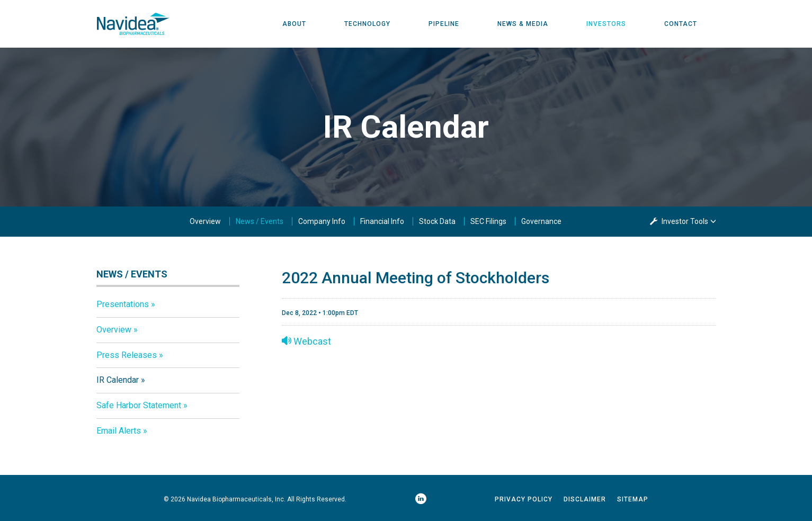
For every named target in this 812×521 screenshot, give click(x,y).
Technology (367, 24)
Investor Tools (686, 221)
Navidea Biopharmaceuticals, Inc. (236, 499)
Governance (541, 221)
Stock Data (437, 221)
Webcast (306, 341)
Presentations (123, 304)
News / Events (260, 221)
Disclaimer (585, 499)
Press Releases (127, 355)
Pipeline (444, 24)
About (294, 24)
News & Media (523, 24)
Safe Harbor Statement (139, 405)
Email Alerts (119, 431)
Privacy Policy (524, 499)
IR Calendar (118, 380)
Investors (606, 24)
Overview (205, 221)
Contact (681, 24)
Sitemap (633, 499)
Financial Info (382, 221)
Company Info (322, 221)
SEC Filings (488, 221)
